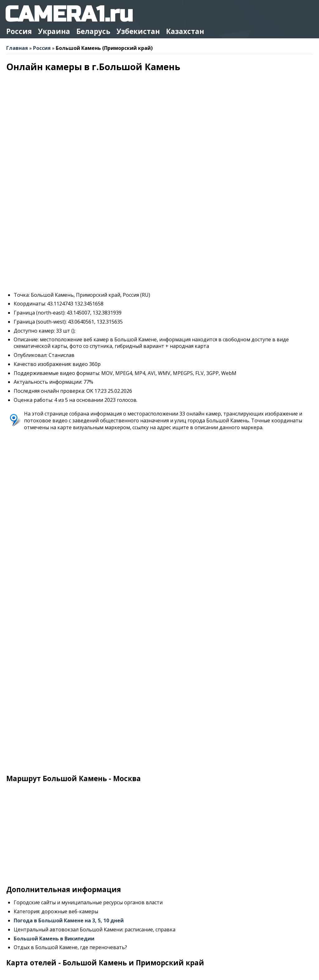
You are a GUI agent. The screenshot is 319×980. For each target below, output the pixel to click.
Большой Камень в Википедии (54, 939)
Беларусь (93, 31)
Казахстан (185, 31)
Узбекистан (138, 31)
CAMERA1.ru (69, 14)
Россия (19, 31)
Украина (54, 31)
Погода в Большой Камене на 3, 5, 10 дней (69, 920)
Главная (17, 48)
